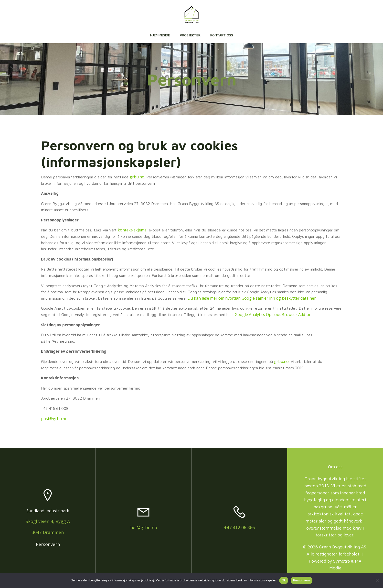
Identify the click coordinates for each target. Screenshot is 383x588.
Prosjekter (190, 35)
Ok (284, 580)
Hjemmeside (160, 35)
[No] (377, 580)
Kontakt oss (222, 35)
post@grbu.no (54, 419)
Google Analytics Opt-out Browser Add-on (273, 315)
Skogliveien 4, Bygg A (48, 522)
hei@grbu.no (144, 528)
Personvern (48, 545)
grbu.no (137, 178)
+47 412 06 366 (239, 528)
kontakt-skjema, (133, 231)
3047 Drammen (48, 533)
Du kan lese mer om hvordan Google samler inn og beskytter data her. (252, 299)
